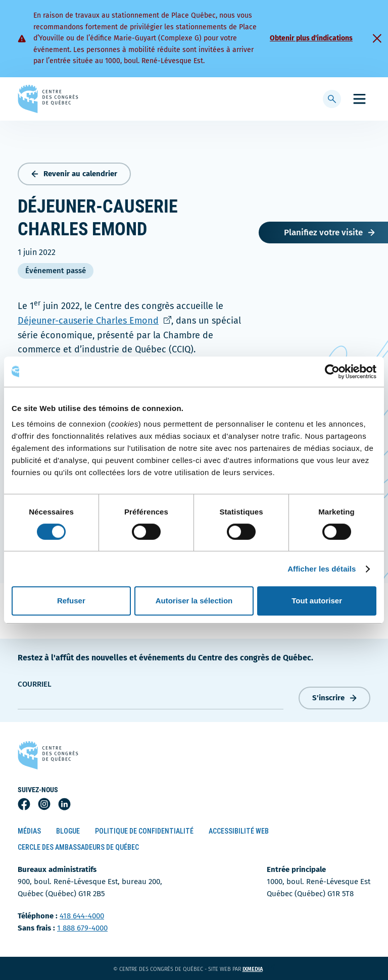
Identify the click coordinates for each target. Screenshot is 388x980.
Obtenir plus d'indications (311, 38)
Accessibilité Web (239, 831)
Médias (29, 831)
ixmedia (259, 969)
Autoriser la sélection (194, 601)
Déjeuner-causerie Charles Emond (94, 321)
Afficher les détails (322, 569)
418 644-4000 (82, 916)
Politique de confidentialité (144, 831)
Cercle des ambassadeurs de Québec (78, 847)
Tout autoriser (317, 601)
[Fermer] (377, 38)
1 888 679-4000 (82, 928)
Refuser (71, 601)
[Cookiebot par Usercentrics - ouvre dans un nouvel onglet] (332, 372)
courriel (35, 684)
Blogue (68, 831)
